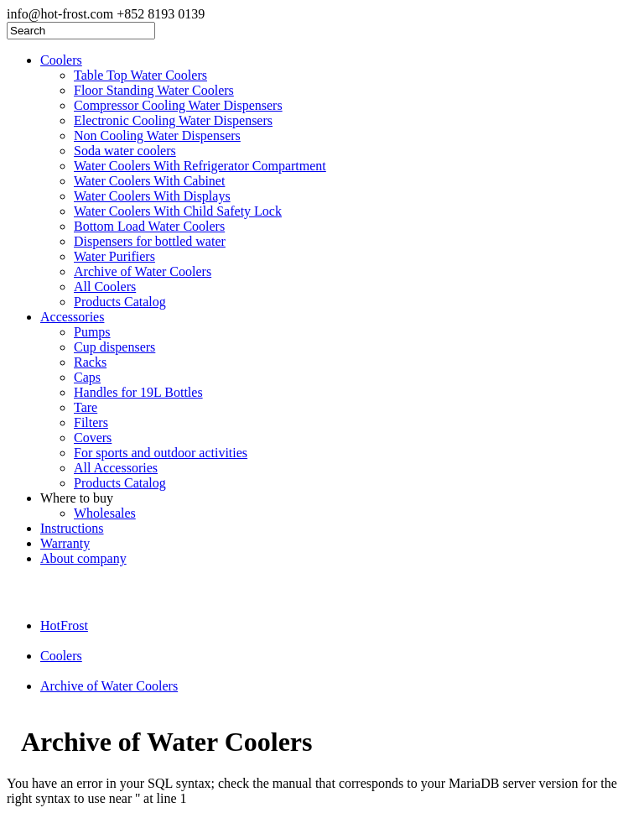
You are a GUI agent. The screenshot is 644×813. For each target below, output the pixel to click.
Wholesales (105, 513)
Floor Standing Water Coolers (154, 90)
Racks (90, 362)
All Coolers (105, 287)
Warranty (65, 543)
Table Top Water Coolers (140, 75)
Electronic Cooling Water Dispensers (173, 120)
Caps (87, 377)
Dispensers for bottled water (150, 241)
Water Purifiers (114, 256)
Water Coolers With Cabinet (149, 181)
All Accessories (116, 468)
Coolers (61, 60)
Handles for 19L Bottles (138, 392)
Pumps (92, 332)
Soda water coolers (125, 151)
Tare (86, 407)
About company (83, 558)
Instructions (72, 528)
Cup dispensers (114, 347)
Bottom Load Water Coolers (149, 226)
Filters (91, 422)
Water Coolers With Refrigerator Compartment (200, 166)
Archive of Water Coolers (143, 271)
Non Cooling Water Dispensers (157, 135)
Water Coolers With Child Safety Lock (178, 211)
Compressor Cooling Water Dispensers (178, 105)
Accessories (72, 317)
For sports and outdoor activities (161, 453)
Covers (93, 438)
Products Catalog (120, 302)
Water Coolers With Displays (152, 196)
